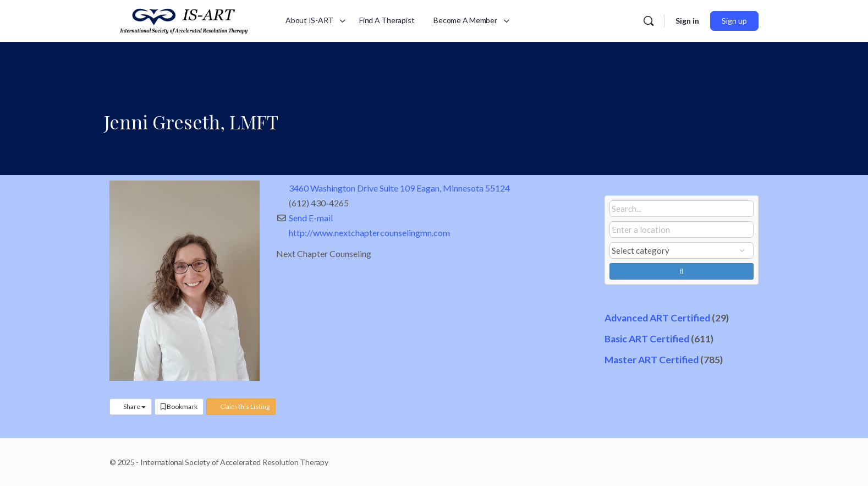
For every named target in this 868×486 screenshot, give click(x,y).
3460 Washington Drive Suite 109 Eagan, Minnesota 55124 (399, 188)
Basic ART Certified (647, 339)
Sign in (687, 21)
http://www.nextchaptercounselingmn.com (369, 233)
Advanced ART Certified (657, 318)
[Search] (649, 21)
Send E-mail (311, 218)
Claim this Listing (241, 406)
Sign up (734, 21)
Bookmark (179, 406)
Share (131, 406)
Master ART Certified (652, 360)
